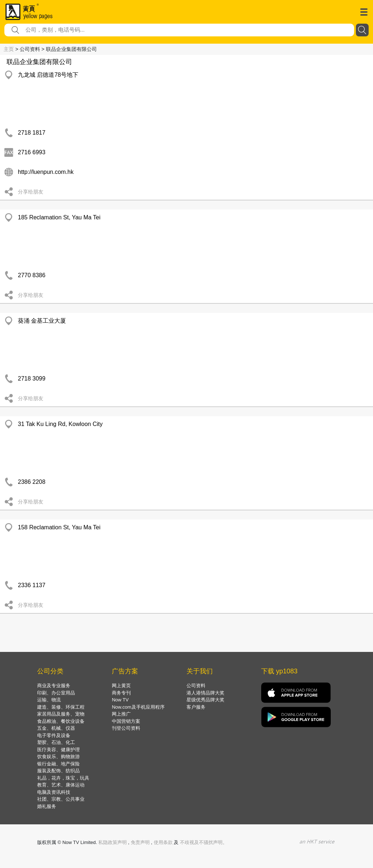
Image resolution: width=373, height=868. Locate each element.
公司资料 (196, 686)
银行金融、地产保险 (58, 764)
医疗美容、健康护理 (58, 750)
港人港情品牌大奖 (205, 693)
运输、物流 (49, 700)
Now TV (120, 700)
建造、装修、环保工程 (61, 707)
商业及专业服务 (54, 686)
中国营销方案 (126, 721)
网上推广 (121, 714)
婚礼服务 (47, 806)
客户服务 (196, 707)
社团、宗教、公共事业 (61, 799)
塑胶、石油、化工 (56, 742)
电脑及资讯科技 (54, 792)
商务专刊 (121, 693)
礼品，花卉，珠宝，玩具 (63, 778)
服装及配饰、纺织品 (58, 771)
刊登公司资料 (126, 728)
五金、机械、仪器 (56, 728)
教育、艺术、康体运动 (61, 785)
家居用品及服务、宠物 (61, 714)
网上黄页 (121, 686)
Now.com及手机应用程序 (138, 707)
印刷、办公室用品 (56, 693)
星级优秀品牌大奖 (205, 700)
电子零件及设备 (54, 735)
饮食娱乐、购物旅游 (58, 756)
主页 (9, 49)
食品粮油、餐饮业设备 (61, 721)
